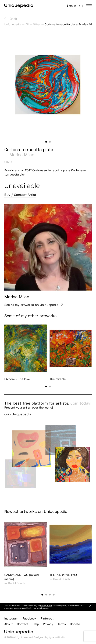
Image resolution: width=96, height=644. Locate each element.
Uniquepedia (13, 24)
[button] (46, 142)
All (27, 24)
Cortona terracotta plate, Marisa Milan (70, 24)
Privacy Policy (46, 609)
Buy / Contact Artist (20, 195)
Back (11, 19)
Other (37, 24)
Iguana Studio (57, 641)
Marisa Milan (22, 155)
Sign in (71, 6)
